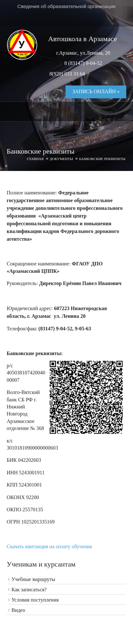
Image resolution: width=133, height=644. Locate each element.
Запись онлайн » (96, 91)
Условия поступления (35, 600)
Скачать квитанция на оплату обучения (49, 546)
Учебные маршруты (33, 579)
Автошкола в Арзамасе (83, 39)
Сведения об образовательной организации (66, 6)
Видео (18, 610)
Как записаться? (29, 590)
